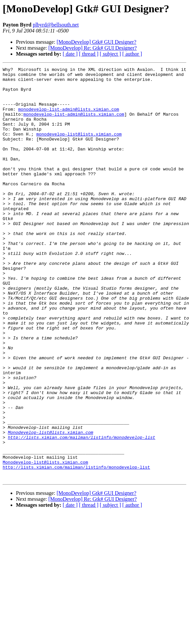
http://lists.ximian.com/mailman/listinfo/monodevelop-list (82, 512)
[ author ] (132, 54)
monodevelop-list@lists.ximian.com (79, 148)
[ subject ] (110, 54)
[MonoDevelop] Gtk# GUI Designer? (96, 42)
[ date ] (70, 54)
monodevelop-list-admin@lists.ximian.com (69, 118)
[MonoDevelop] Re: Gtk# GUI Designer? (93, 48)
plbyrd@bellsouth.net (56, 25)
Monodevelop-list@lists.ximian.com (51, 506)
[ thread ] (89, 54)
